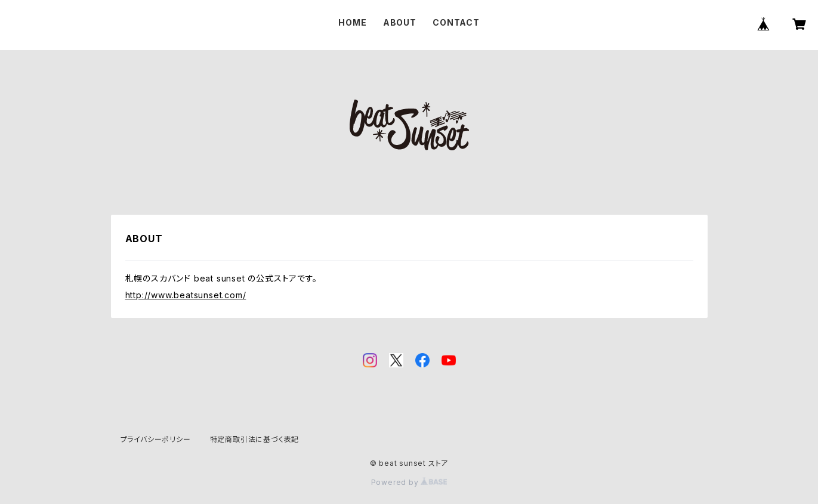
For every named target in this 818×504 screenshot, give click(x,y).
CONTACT (456, 22)
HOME (352, 22)
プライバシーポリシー (156, 439)
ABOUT (400, 22)
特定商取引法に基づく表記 (255, 439)
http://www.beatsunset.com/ (186, 295)
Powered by (409, 482)
